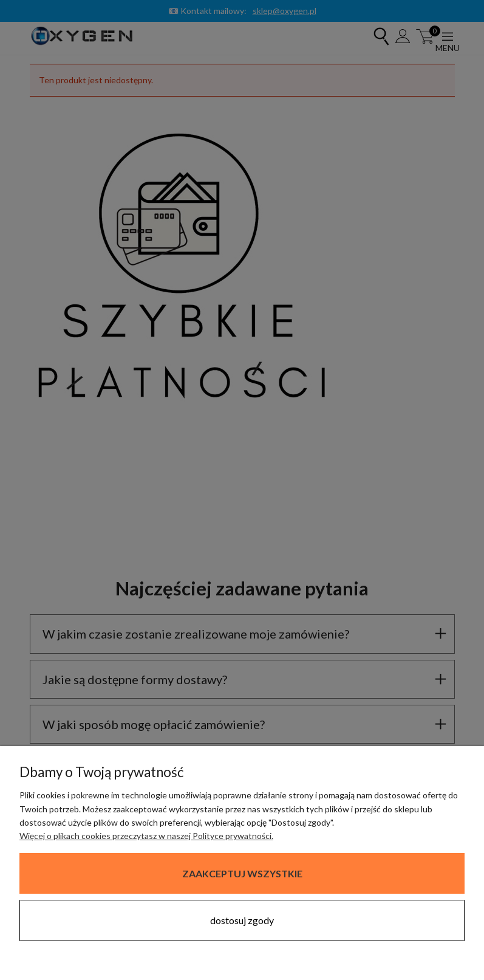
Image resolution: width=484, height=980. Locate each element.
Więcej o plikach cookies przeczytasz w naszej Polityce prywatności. (146, 836)
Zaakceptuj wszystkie (242, 873)
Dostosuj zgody (242, 920)
